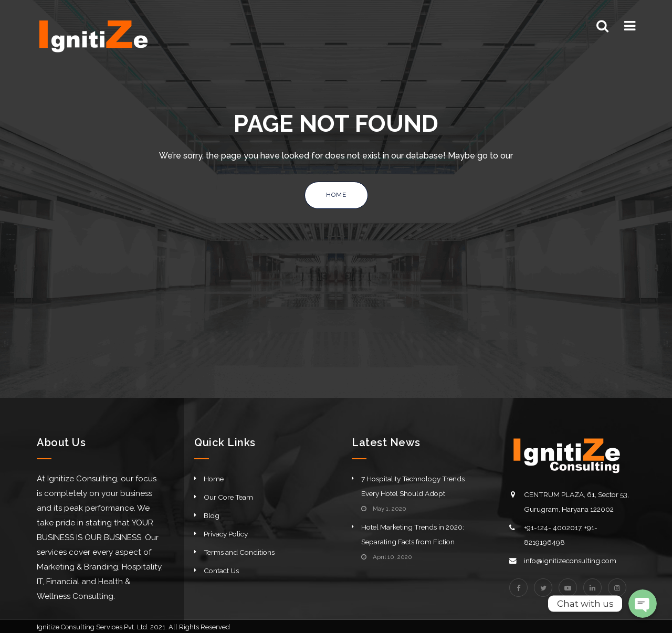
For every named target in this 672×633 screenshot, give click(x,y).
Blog (212, 515)
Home (336, 195)
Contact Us (221, 571)
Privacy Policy (226, 534)
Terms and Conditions (239, 552)
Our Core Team (228, 497)
